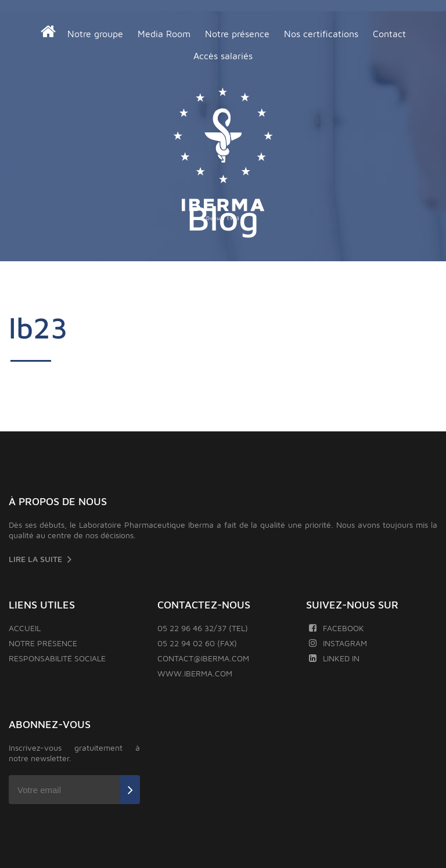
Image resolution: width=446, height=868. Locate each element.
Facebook (337, 628)
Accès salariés (223, 56)
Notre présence (237, 34)
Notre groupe (95, 34)
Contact (389, 34)
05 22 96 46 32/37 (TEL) (203, 628)
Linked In (334, 658)
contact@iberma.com (203, 658)
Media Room (164, 34)
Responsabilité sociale (57, 658)
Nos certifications (321, 34)
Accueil (25, 628)
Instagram (338, 643)
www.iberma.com (195, 673)
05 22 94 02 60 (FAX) (197, 643)
